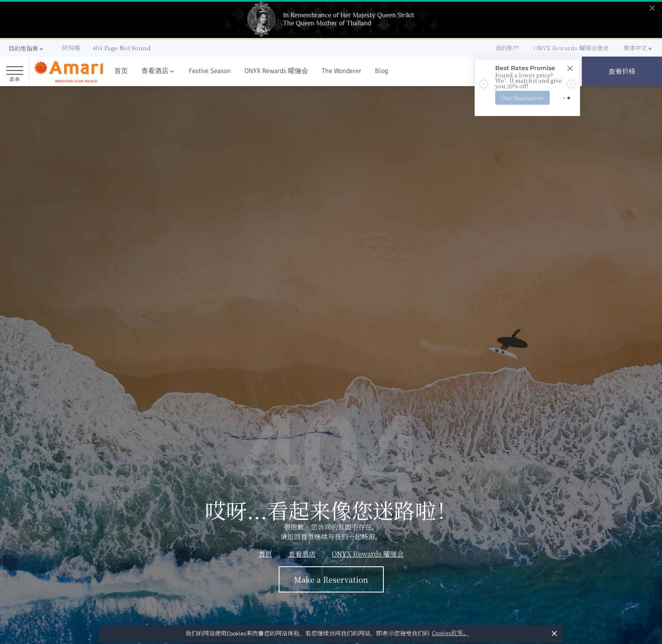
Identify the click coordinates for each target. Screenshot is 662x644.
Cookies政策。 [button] (450, 633)
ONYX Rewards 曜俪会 (276, 71)
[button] (27, 48)
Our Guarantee (522, 98)
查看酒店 (155, 71)
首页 (121, 71)
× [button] (554, 633)
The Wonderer (342, 71)
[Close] (570, 69)
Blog (381, 71)
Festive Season (210, 71)
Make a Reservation (331, 579)
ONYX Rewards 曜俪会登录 (571, 48)
